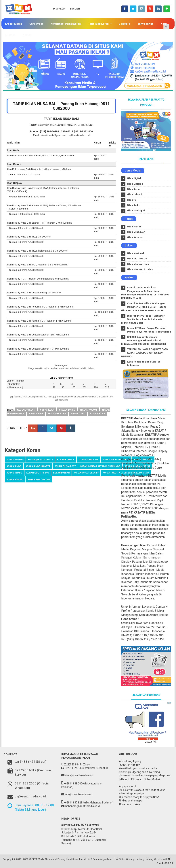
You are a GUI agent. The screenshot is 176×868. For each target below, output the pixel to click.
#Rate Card (78, 413)
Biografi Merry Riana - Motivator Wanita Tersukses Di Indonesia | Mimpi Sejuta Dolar (143, 319)
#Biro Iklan (47, 410)
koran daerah (61, 473)
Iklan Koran (134, 189)
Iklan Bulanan (135, 237)
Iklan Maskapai (136, 211)
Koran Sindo (14, 466)
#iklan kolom (88, 410)
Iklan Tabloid (135, 194)
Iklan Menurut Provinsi (140, 269)
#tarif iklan (98, 413)
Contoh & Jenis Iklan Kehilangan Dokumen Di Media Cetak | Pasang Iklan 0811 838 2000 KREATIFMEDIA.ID (144, 307)
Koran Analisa (15, 460)
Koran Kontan (66, 460)
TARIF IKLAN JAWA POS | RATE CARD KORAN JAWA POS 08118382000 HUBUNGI (145, 353)
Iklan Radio (134, 205)
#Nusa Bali (36, 413)
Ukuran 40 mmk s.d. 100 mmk (24, 174)
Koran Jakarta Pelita (40, 460)
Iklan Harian (134, 227)
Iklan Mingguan (136, 232)
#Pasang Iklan (57, 413)
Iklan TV (132, 200)
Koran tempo (14, 473)
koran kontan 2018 (39, 479)
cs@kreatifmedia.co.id (79, 135)
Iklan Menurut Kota (138, 264)
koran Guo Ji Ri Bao (38, 473)
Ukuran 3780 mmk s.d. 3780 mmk (27, 197)
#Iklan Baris (67, 410)
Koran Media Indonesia (116, 460)
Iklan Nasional (136, 253)
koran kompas (15, 479)
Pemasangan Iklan (134, 545)
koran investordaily (86, 473)
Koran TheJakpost (65, 466)
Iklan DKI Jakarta (137, 259)
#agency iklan (26, 410)
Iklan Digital (134, 178)
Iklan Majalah (135, 184)
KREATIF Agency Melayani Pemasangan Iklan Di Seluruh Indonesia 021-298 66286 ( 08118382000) (144, 340)
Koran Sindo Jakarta (38, 466)
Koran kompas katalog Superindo (100, 466)
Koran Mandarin (88, 460)
